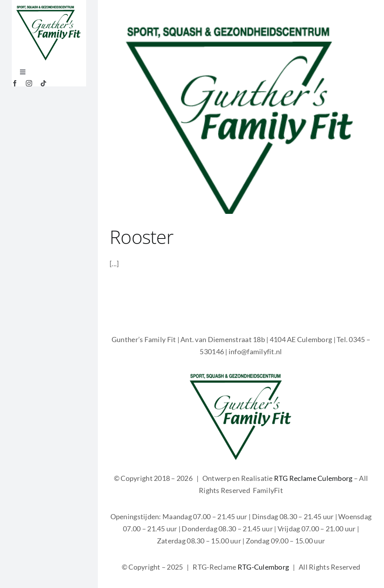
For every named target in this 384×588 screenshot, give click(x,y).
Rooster (142, 237)
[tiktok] (43, 83)
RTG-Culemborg (263, 567)
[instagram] (29, 83)
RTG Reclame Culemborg (313, 478)
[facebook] (15, 83)
